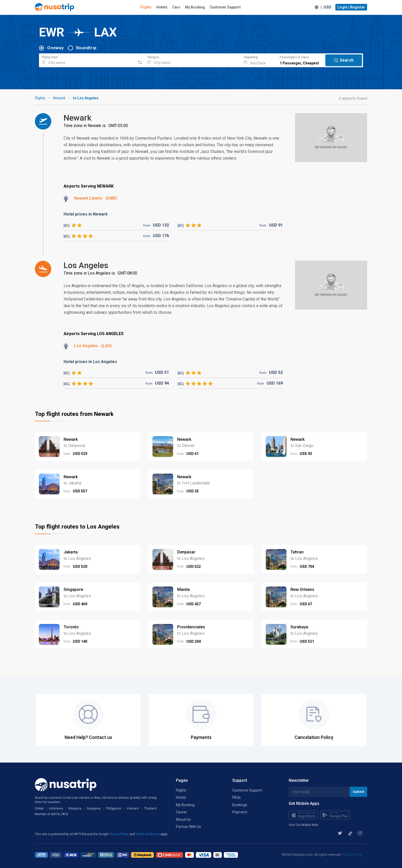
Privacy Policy (119, 834)
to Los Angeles (86, 98)
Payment (240, 812)
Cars (176, 7)
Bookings (240, 805)
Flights (146, 7)
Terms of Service (148, 834)
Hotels (162, 7)
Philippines (114, 808)
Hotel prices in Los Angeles (90, 362)
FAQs (237, 797)
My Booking (195, 7)
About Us (183, 820)
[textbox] (87, 60)
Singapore (94, 808)
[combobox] (87, 60)
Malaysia (75, 808)
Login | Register (351, 7)
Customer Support (225, 7)
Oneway (56, 48)
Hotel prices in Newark (86, 214)
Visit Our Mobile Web (303, 825)
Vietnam (133, 808)
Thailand (150, 808)
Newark (59, 98)
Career (181, 812)
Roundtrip (86, 48)
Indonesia (56, 808)
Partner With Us (188, 827)
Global (39, 808)
